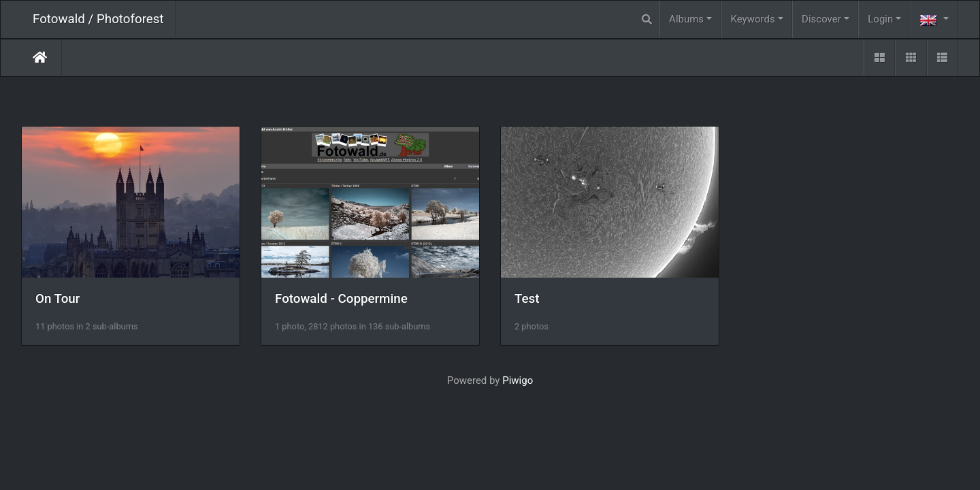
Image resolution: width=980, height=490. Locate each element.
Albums (686, 19)
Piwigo (518, 380)
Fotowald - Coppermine (341, 299)
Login (880, 19)
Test (527, 299)
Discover (821, 19)
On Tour (58, 299)
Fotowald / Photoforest (98, 19)
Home (40, 57)
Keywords (753, 19)
